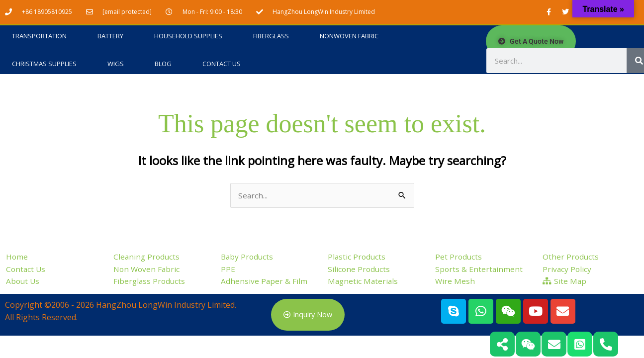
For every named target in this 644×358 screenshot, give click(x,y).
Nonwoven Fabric (349, 36)
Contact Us (222, 64)
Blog (163, 64)
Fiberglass (271, 36)
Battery (110, 36)
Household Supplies (188, 36)
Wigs (116, 64)
